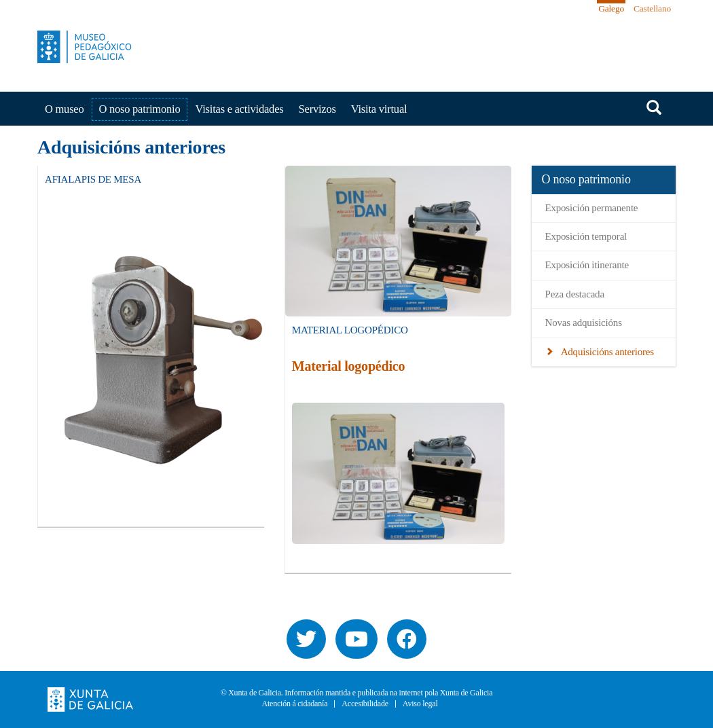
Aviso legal (420, 704)
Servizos (317, 109)
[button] (160, 356)
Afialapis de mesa (93, 179)
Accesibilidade (365, 704)
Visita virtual (379, 109)
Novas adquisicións (584, 323)
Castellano (652, 8)
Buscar (654, 107)
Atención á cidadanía (294, 704)
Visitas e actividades (239, 109)
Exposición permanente (592, 208)
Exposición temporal (586, 236)
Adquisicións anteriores (606, 352)
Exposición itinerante (587, 265)
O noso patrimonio (140, 109)
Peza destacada (575, 294)
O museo (65, 109)
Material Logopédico (350, 330)
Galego (611, 8)
